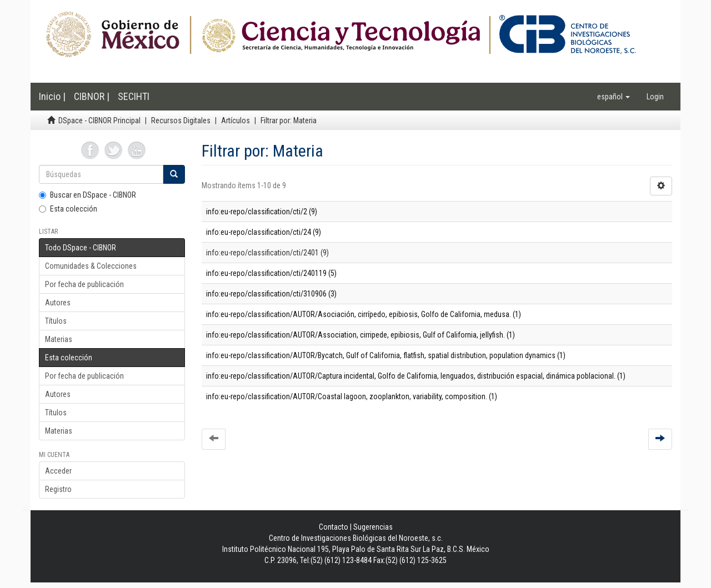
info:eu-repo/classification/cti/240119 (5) (271, 273)
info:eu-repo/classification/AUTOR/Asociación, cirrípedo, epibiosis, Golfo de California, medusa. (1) (364, 314)
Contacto (334, 527)
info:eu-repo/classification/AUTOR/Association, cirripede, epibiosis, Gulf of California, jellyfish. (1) (360, 335)
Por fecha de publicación (84, 284)
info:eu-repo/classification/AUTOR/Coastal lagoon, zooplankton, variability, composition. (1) (352, 396)
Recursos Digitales (181, 120)
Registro (58, 489)
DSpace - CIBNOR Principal (99, 120)
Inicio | (52, 96)
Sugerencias (373, 527)
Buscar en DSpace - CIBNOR (87, 195)
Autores (58, 303)
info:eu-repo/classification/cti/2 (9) (262, 212)
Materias (59, 339)
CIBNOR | (92, 96)
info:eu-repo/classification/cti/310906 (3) (271, 294)
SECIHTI (134, 96)
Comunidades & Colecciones (91, 266)
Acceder (58, 471)
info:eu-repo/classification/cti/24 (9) (264, 232)
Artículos (236, 120)
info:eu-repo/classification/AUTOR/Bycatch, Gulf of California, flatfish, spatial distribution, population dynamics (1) (386, 355)
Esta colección (68, 209)
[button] (614, 97)
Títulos (56, 321)
